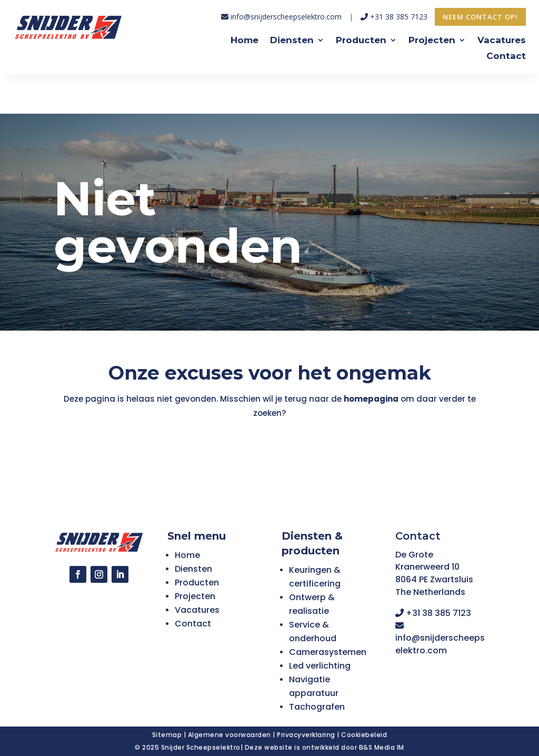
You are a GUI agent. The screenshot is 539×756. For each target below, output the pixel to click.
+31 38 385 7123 (395, 17)
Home (244, 41)
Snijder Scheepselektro (201, 747)
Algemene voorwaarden (229, 735)
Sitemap (167, 735)
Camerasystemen (328, 652)
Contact (506, 57)
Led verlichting (320, 666)
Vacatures (502, 41)
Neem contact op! (480, 17)
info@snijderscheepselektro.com (281, 17)
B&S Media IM (382, 747)
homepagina (371, 399)
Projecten (432, 41)
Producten (361, 41)
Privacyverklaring (306, 735)
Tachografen (317, 707)
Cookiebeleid (364, 735)
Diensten (292, 41)
